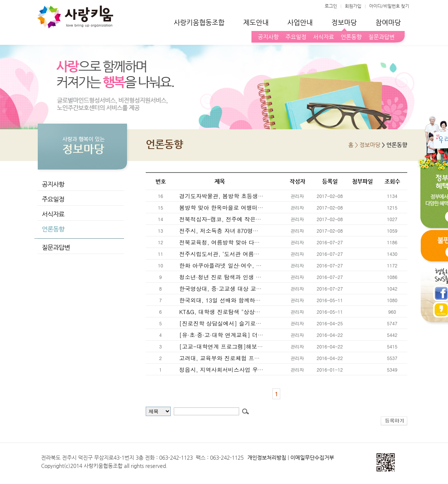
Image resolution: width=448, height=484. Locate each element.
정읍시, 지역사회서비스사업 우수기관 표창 (233, 370)
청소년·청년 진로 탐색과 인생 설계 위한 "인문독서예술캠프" (255, 277)
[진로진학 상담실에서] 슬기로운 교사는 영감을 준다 (245, 323)
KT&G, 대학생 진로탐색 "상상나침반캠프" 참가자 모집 (247, 312)
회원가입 (353, 6)
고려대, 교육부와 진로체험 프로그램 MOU (232, 358)
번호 (161, 181)
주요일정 (294, 37)
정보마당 (344, 22)
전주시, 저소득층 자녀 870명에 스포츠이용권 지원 (242, 231)
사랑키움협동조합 (199, 22)
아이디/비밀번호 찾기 (389, 6)
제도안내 (256, 22)
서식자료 (322, 37)
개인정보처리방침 (267, 457)
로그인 (331, 6)
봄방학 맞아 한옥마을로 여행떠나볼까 (226, 207)
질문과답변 (380, 37)
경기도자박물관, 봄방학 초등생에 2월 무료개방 (238, 196)
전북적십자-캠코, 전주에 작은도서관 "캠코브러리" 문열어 (252, 219)
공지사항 (267, 37)
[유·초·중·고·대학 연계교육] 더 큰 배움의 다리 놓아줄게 (249, 335)
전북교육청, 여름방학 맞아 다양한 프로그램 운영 (240, 242)
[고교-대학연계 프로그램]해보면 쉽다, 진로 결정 (241, 346)
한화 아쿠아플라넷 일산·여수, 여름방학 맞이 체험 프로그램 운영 (260, 265)
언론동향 (350, 37)
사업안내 (300, 22)
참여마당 (388, 22)
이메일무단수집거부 (312, 457)
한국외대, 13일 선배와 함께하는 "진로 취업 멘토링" (244, 300)
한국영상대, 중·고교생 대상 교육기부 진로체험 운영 (244, 288)
